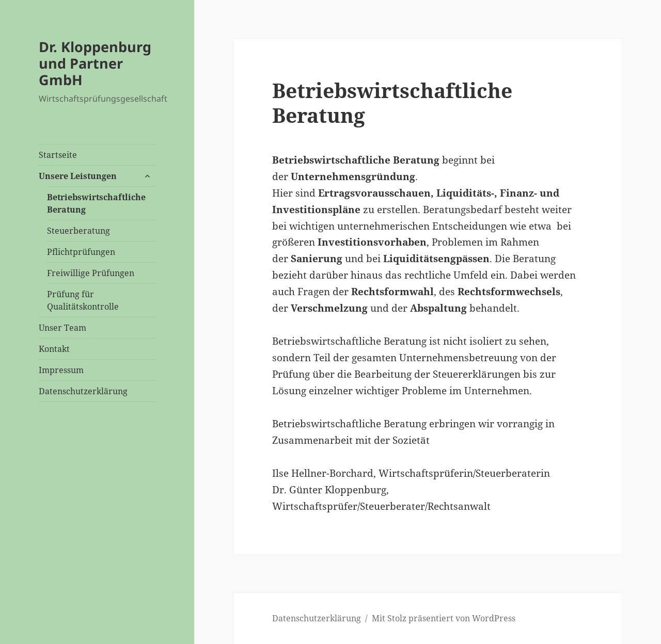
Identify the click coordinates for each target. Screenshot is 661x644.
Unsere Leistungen (78, 176)
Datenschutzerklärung (83, 391)
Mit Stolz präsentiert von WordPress (444, 618)
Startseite (58, 155)
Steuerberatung (78, 231)
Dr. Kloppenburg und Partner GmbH (95, 63)
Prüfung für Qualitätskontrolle (83, 300)
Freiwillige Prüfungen (91, 273)
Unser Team (62, 328)
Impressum (61, 370)
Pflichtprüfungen (81, 252)
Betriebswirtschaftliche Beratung (96, 203)
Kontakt (54, 349)
